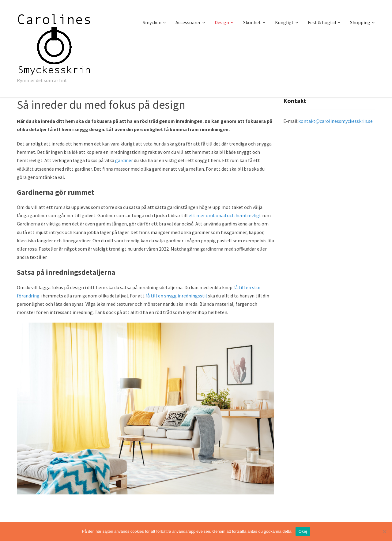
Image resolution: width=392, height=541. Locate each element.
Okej (303, 531)
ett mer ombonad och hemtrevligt (225, 215)
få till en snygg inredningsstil (176, 296)
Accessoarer (188, 22)
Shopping (360, 22)
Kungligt (284, 22)
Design (222, 22)
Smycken (152, 22)
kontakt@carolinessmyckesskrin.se (335, 121)
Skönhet (252, 22)
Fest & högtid (322, 22)
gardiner (124, 160)
